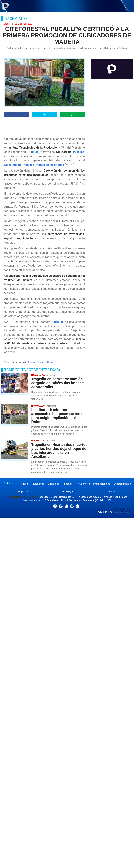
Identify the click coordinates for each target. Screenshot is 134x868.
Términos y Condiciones (115, 497)
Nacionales (84, 484)
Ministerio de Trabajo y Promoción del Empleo (34, 165)
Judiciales (53, 484)
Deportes (23, 491)
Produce (33, 152)
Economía (39, 484)
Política (24, 484)
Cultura (111, 491)
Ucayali (51, 362)
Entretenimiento (122, 484)
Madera (31, 362)
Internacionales (102, 484)
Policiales (9, 483)
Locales (68, 484)
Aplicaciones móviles (90, 497)
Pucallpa (79, 152)
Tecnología (67, 491)
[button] (128, 7)
